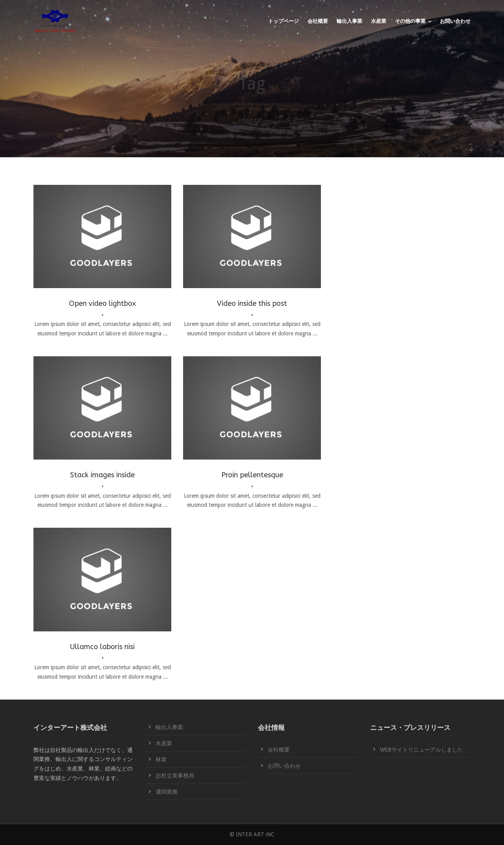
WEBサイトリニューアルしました (422, 750)
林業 (161, 759)
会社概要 (318, 21)
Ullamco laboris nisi (102, 647)
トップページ (283, 21)
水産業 (379, 21)
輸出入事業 (349, 21)
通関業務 (167, 792)
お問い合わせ (455, 21)
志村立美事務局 (175, 776)
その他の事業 (410, 21)
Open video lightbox (102, 303)
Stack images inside (102, 475)
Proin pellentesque (252, 475)
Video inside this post (252, 303)
